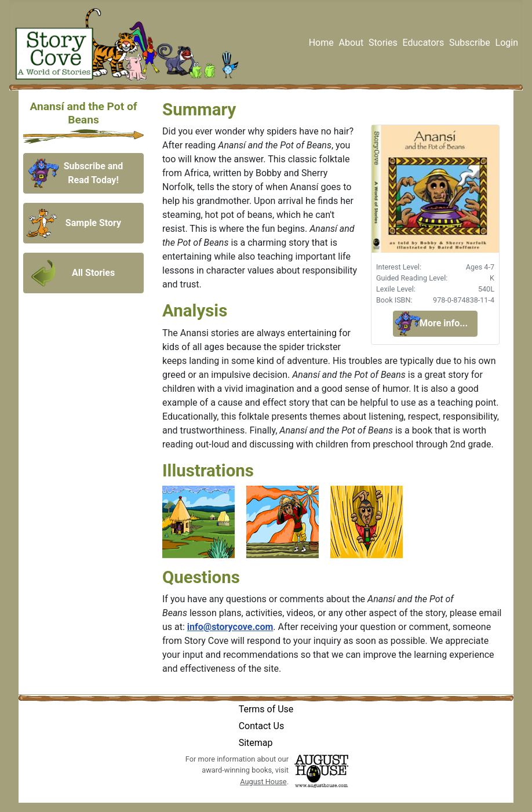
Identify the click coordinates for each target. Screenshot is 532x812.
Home (321, 43)
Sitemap (256, 743)
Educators (423, 43)
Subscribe (470, 43)
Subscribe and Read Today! (94, 173)
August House (263, 782)
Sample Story (93, 223)
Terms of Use (266, 709)
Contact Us (262, 726)
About (351, 43)
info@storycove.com (230, 627)
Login (507, 43)
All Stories (93, 273)
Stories (383, 43)
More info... (444, 323)
